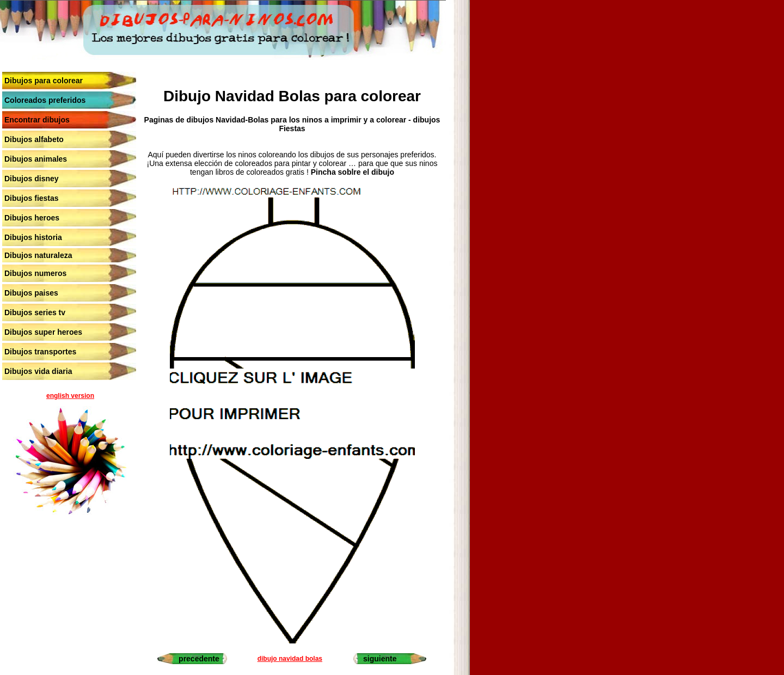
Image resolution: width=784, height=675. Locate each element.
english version (70, 396)
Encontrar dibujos (37, 120)
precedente (199, 659)
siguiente (380, 659)
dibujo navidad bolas (290, 659)
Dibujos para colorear (44, 81)
